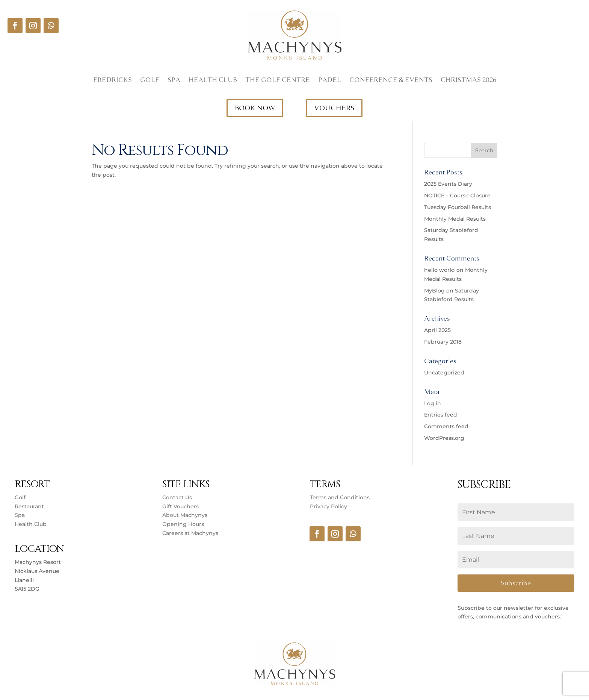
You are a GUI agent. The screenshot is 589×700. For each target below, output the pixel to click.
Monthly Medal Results (455, 219)
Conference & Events (391, 81)
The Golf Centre (278, 81)
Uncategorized (444, 373)
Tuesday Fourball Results (458, 207)
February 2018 (443, 342)
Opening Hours (183, 524)
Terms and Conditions (340, 497)
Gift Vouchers (180, 506)
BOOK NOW (255, 108)
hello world (439, 270)
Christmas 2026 (468, 81)
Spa (174, 81)
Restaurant (29, 506)
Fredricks (113, 81)
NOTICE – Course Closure (457, 195)
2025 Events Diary (448, 184)
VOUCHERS (334, 108)
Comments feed (446, 426)
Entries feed (441, 415)
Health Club (213, 81)
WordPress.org (444, 438)
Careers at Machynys (191, 533)
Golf (150, 81)
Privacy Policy (328, 506)
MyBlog (434, 291)
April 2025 (437, 330)
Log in (433, 403)
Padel (330, 81)
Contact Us (177, 497)
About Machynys (185, 515)
